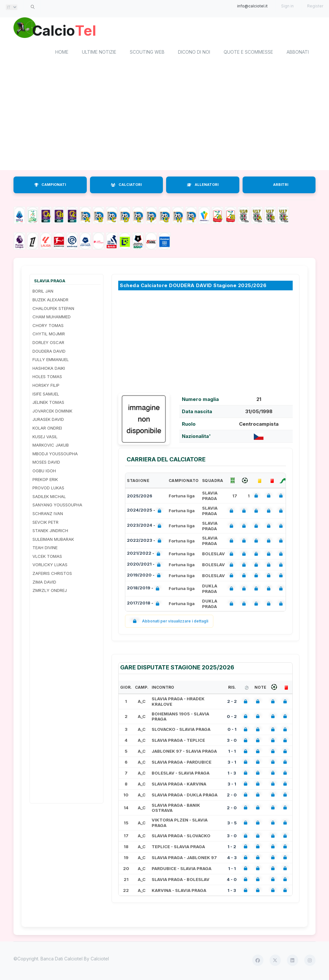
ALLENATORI (203, 186)
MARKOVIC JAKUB (51, 446)
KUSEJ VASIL (45, 438)
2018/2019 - (144, 590)
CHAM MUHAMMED (52, 318)
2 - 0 (232, 796)
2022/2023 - (145, 542)
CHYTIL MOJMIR (49, 335)
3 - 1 (232, 763)
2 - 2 (232, 703)
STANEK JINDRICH (50, 531)
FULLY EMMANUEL (51, 361)
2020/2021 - (145, 566)
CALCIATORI (126, 186)
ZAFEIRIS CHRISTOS (52, 574)
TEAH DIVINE (45, 549)
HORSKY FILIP (46, 386)
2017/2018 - (144, 605)
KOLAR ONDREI (47, 429)
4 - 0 (232, 880)
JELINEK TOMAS (48, 404)
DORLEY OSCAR (48, 343)
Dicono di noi (194, 53)
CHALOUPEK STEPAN (53, 309)
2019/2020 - (145, 577)
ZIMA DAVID (44, 583)
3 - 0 (232, 741)
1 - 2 (232, 848)
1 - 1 (232, 752)
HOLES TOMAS (47, 378)
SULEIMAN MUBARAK (53, 540)
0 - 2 (232, 717)
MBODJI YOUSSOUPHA (55, 455)
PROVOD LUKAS (48, 489)
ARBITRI (281, 186)
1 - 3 (232, 774)
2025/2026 (140, 497)
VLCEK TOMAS (47, 557)
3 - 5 (232, 824)
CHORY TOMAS (48, 326)
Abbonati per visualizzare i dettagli (169, 622)
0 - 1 (232, 730)
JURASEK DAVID (48, 421)
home (62, 53)
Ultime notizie (99, 53)
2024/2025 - (145, 512)
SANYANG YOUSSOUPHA (57, 506)
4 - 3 (232, 858)
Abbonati (298, 53)
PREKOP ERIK (45, 480)
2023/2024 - (145, 527)
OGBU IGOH (44, 472)
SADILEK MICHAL (49, 497)
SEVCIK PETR (45, 523)
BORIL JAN (43, 292)
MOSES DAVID (46, 463)
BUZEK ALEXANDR (50, 301)
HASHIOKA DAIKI (49, 369)
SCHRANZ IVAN (48, 514)
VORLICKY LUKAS (50, 566)
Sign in (287, 6)
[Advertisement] (164, 120)
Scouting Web (147, 53)
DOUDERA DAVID (49, 352)
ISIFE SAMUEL (46, 395)
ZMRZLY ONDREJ (50, 592)
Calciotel (100, 960)
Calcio (68, 31)
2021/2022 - (145, 555)
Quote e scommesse (248, 53)
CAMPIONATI (50, 186)
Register (315, 6)
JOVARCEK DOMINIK (52, 412)
